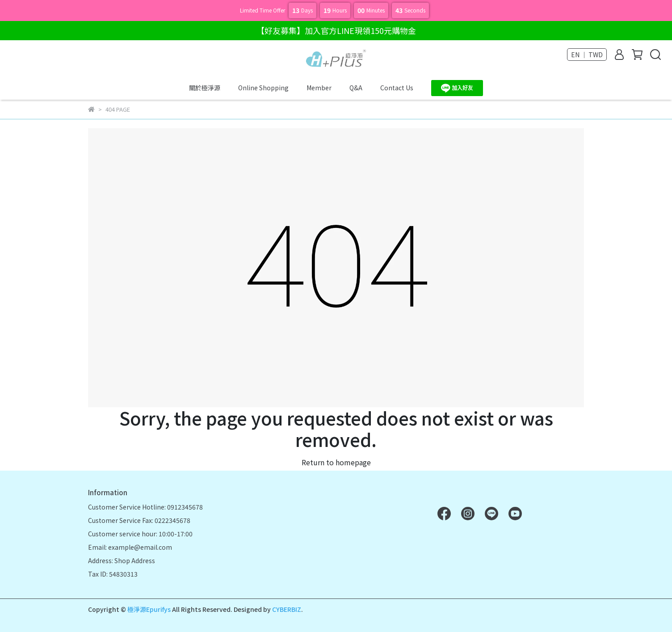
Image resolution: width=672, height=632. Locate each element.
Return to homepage (336, 462)
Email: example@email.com (130, 547)
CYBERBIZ (287, 609)
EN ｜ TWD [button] (587, 55)
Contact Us (397, 88)
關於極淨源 (205, 88)
